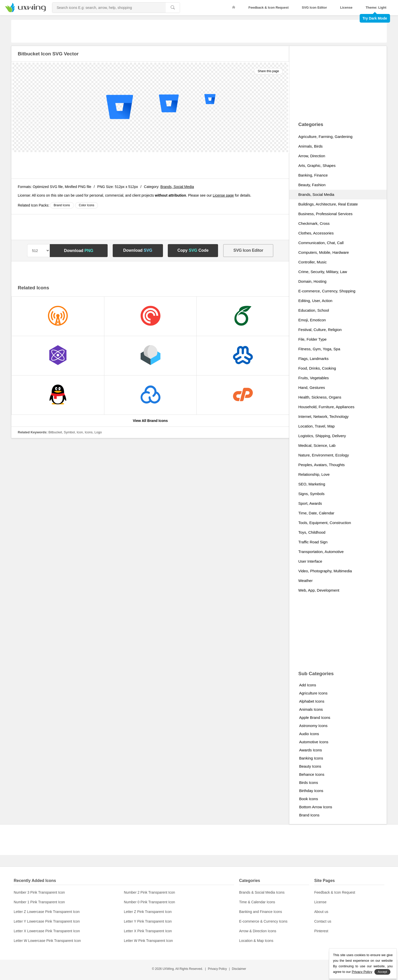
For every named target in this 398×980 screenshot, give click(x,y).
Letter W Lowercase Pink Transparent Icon (47, 941)
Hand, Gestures (312, 388)
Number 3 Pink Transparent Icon (39, 892)
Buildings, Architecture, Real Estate (328, 204)
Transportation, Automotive (321, 552)
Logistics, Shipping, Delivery (322, 436)
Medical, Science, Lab (317, 445)
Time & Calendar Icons (257, 902)
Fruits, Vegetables (313, 378)
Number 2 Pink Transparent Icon (150, 892)
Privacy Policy (217, 969)
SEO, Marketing (312, 484)
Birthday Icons (311, 791)
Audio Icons (309, 734)
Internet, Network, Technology (323, 416)
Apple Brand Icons (315, 717)
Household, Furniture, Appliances (326, 407)
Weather (305, 581)
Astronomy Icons (313, 726)
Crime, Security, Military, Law (323, 272)
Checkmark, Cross (314, 223)
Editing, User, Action (315, 301)
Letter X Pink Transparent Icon (148, 931)
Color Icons (87, 205)
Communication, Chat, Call (321, 243)
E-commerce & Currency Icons (263, 921)
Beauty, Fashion (312, 185)
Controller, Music (312, 262)
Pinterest (321, 931)
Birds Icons (308, 783)
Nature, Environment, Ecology (324, 455)
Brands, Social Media (177, 187)
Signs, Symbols (311, 494)
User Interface (310, 561)
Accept (382, 972)
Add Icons (308, 685)
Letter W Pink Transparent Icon (148, 941)
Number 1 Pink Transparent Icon (39, 902)
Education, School (314, 310)
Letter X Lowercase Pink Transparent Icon (47, 931)
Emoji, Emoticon (312, 320)
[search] (173, 8)
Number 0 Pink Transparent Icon (150, 902)
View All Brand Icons (150, 421)
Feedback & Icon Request (269, 7)
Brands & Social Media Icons (262, 892)
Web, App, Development (319, 590)
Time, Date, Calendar (316, 513)
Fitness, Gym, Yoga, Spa (319, 349)
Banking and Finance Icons (261, 912)
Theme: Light (376, 7)
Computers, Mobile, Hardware (324, 252)
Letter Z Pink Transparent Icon (148, 912)
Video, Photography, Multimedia (325, 571)
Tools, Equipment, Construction (325, 523)
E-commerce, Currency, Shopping (327, 291)
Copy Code (193, 250)
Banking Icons (311, 758)
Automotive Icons (314, 742)
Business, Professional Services (325, 214)
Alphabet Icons (312, 701)
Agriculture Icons (313, 693)
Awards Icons (310, 750)
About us (321, 912)
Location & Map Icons (256, 941)
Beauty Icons (310, 766)
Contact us (323, 921)
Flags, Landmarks (313, 359)
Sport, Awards (310, 503)
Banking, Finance (313, 175)
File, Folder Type (312, 339)
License (346, 7)
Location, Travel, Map (316, 426)
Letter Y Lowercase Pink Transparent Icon (47, 921)
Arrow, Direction (312, 156)
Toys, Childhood (312, 532)
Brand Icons (62, 205)
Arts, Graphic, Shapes (317, 165)
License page (223, 195)
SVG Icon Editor (314, 7)
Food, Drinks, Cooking (317, 368)
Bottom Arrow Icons (316, 807)
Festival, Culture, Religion (320, 330)
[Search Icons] (109, 8)
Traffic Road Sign (313, 542)
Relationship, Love (314, 474)
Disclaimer (239, 969)
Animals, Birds (310, 146)
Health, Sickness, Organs (320, 397)
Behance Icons (312, 774)
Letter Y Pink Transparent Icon (148, 921)
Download (79, 251)
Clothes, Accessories (316, 233)
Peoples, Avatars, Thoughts (321, 465)
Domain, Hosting (312, 281)
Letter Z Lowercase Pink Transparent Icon (47, 912)
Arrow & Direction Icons (258, 931)
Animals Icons (311, 709)
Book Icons (308, 799)
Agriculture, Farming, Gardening (325, 137)
